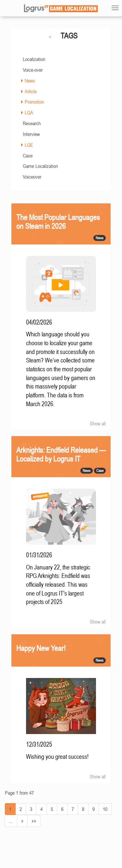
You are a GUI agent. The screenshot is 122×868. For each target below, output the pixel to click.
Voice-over (33, 70)
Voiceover (32, 177)
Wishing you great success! (57, 757)
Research (32, 123)
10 (105, 809)
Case (28, 155)
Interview (31, 134)
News (30, 81)
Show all (98, 423)
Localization (34, 59)
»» (34, 821)
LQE (29, 145)
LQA (29, 112)
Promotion (34, 102)
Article (31, 91)
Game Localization (40, 166)
